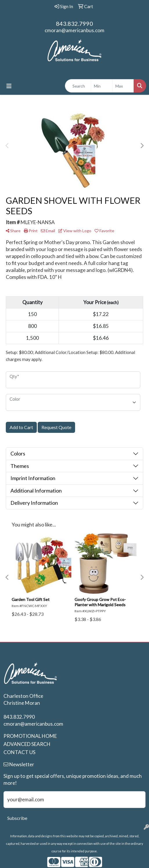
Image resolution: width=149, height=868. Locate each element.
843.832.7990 (74, 23)
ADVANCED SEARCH (27, 744)
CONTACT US (19, 752)
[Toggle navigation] (9, 86)
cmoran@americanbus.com (74, 30)
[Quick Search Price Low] (102, 86)
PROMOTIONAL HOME (30, 736)
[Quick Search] (78, 86)
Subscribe (17, 818)
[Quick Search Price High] (123, 86)
